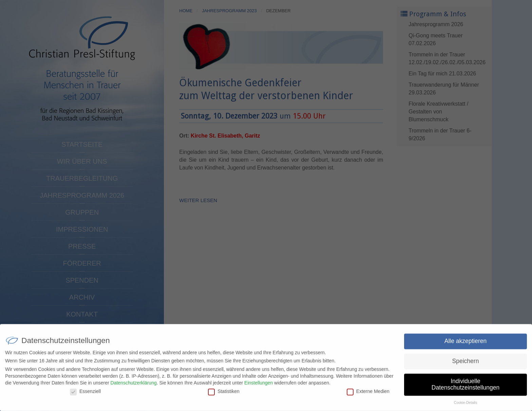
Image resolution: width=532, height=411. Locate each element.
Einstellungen (259, 386)
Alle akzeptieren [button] (466, 344)
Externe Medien (368, 394)
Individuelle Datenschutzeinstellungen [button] (465, 388)
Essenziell (85, 394)
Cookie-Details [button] (465, 406)
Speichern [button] (466, 364)
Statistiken (224, 394)
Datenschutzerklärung (134, 386)
